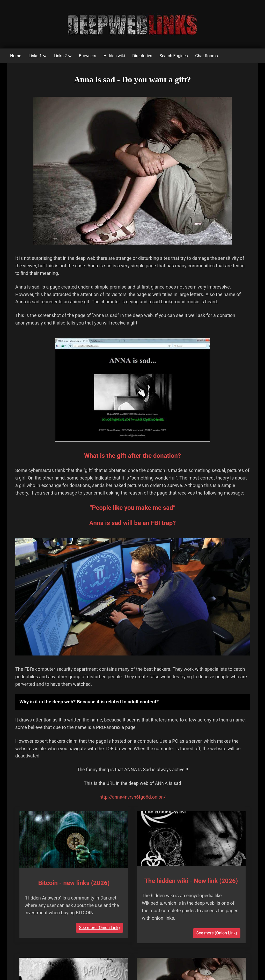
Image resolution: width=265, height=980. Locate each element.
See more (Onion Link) (100, 928)
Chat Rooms (207, 56)
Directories (142, 56)
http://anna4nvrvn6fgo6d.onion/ (132, 797)
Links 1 (35, 56)
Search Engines (174, 56)
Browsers (88, 56)
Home (16, 56)
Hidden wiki (114, 56)
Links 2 (60, 56)
